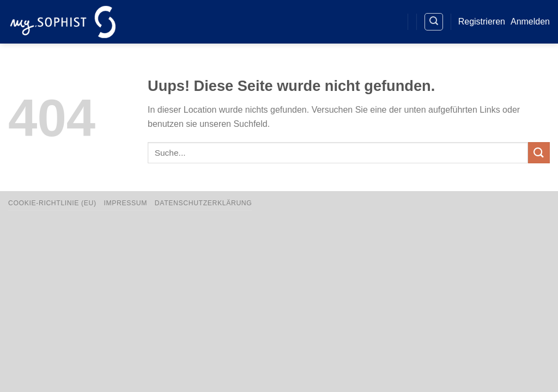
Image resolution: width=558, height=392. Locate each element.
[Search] (434, 22)
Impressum (125, 203)
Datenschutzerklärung (204, 203)
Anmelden (530, 22)
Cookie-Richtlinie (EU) (52, 203)
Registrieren (482, 22)
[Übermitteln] (539, 153)
